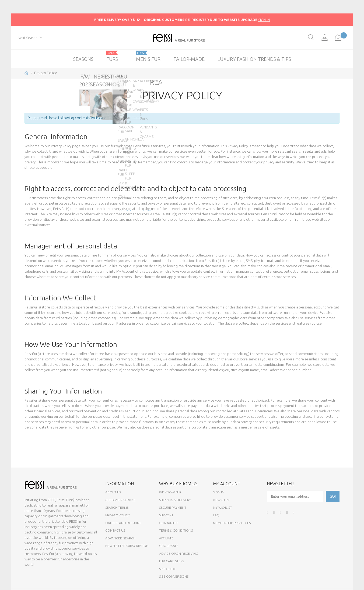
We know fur (170, 492)
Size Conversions (174, 576)
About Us (113, 492)
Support (166, 515)
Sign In (219, 492)
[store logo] (182, 38)
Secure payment (173, 508)
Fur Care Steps (171, 561)
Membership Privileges (232, 523)
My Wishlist (222, 508)
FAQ (216, 515)
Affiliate (166, 538)
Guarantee (169, 523)
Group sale (169, 546)
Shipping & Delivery (175, 500)
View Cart (221, 500)
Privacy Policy (118, 515)
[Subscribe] (333, 496)
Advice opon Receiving (179, 554)
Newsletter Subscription (127, 546)
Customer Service (120, 500)
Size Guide (167, 569)
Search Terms (117, 508)
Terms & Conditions (176, 530)
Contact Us (115, 530)
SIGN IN (264, 20)
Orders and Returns (123, 523)
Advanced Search (120, 538)
